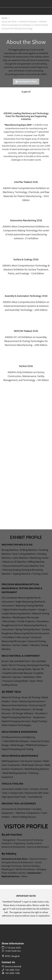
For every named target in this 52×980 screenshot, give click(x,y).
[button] (26, 82)
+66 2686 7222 (12, 970)
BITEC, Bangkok (12, 956)
